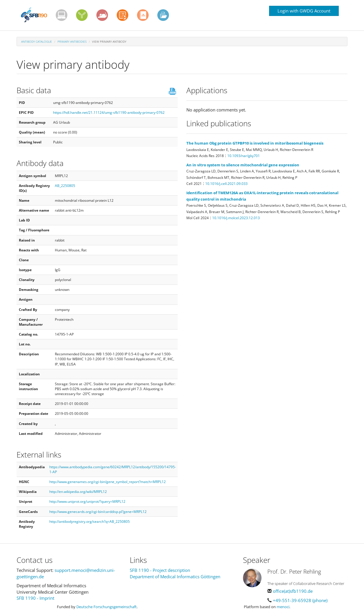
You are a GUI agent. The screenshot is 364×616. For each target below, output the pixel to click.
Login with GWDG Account (304, 11)
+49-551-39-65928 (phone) (300, 600)
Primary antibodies (72, 42)
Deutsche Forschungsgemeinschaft (107, 607)
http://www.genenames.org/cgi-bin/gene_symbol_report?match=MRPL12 (108, 482)
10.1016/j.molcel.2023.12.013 (236, 218)
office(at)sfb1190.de (293, 591)
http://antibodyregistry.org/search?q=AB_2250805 (90, 522)
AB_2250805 (65, 186)
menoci (283, 607)
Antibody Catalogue (37, 42)
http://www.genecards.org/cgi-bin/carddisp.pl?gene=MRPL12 (98, 512)
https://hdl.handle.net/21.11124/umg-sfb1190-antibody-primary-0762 (109, 112)
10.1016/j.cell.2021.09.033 (226, 184)
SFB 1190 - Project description (160, 570)
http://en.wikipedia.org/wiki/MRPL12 (78, 492)
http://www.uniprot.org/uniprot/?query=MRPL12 (87, 501)
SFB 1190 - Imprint (35, 598)
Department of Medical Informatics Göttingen (175, 577)
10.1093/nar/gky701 (244, 156)
